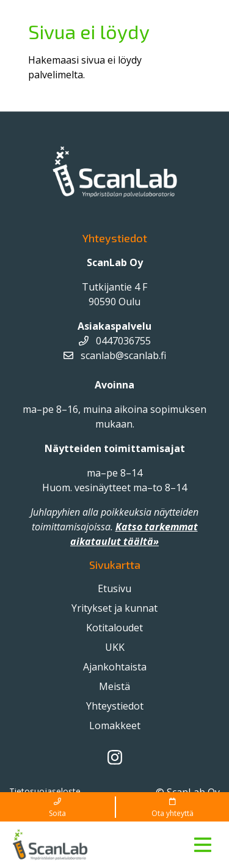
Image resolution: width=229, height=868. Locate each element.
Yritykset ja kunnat (114, 608)
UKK (115, 647)
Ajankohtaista (115, 667)
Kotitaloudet (114, 628)
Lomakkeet (115, 725)
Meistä (114, 686)
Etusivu (114, 588)
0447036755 (115, 341)
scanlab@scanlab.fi (115, 355)
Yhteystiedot (115, 706)
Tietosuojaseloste (45, 791)
